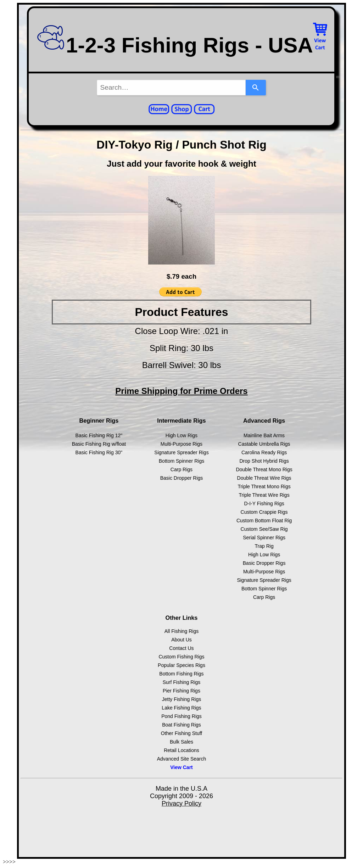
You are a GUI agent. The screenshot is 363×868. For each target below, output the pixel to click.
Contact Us (181, 648)
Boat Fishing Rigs (181, 725)
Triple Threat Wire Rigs (264, 495)
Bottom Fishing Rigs (181, 674)
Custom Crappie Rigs (264, 512)
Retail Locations (181, 750)
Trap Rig (264, 546)
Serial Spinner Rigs (264, 538)
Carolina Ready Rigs (264, 452)
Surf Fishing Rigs (182, 682)
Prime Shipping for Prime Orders (181, 391)
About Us (181, 640)
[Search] (256, 88)
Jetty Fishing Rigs (181, 699)
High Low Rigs (181, 435)
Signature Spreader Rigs (181, 452)
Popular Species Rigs (181, 665)
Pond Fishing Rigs (181, 716)
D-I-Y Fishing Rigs (264, 503)
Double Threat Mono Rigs (264, 469)
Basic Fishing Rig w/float (99, 444)
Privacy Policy (181, 803)
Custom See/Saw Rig (264, 529)
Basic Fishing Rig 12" (99, 435)
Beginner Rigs (99, 421)
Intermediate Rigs (181, 421)
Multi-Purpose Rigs (181, 444)
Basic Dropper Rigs (182, 478)
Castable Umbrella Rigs (264, 444)
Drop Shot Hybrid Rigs (264, 461)
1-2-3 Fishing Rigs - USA (174, 45)
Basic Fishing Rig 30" (99, 452)
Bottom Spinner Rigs (181, 461)
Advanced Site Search (182, 759)
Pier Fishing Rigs (181, 691)
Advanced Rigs (264, 421)
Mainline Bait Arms (264, 435)
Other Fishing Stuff (181, 733)
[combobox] (171, 88)
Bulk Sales (181, 742)
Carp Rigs (181, 469)
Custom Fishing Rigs (181, 657)
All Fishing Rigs (181, 631)
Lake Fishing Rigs (181, 708)
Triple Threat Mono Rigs (264, 486)
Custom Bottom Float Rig (264, 521)
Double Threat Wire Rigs (264, 478)
